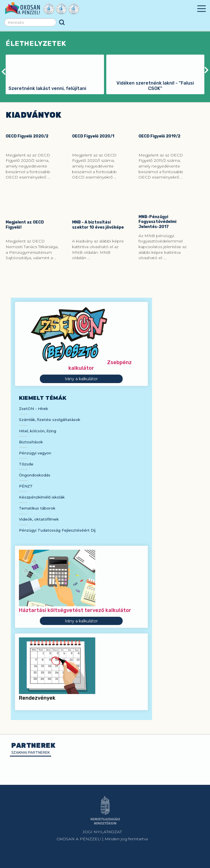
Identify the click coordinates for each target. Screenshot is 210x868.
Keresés (62, 22)
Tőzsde (26, 464)
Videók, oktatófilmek (39, 519)
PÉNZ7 (26, 486)
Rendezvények (37, 698)
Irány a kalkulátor (81, 379)
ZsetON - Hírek (33, 409)
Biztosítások (31, 442)
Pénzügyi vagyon (35, 453)
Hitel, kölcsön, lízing (38, 431)
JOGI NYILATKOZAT (102, 832)
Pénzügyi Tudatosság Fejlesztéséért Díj (57, 530)
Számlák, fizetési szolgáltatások (50, 420)
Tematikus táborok (37, 508)
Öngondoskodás (35, 475)
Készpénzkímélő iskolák (42, 497)
